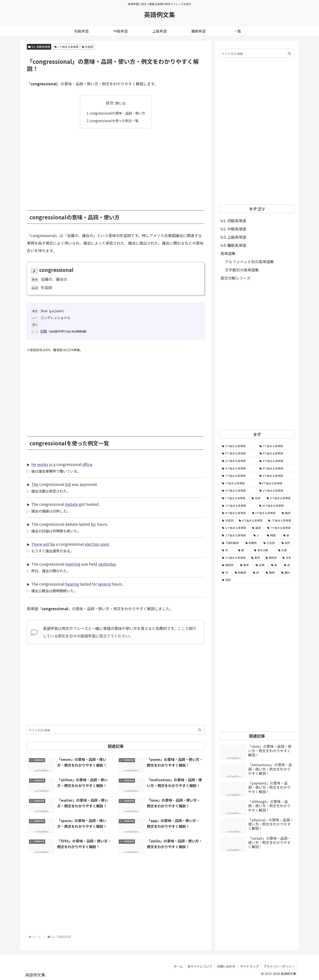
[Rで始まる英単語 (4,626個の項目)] (276, 461)
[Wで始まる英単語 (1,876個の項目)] (276, 506)
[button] (199, 730)
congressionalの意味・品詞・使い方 (117, 113)
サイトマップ (249, 966)
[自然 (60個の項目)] (287, 543)
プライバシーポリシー (279, 966)
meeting (73, 564)
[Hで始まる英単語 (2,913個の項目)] (238, 491)
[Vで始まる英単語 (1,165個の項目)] (265, 513)
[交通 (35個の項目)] (285, 550)
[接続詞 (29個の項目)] (272, 558)
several (104, 584)
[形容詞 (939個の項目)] (228, 520)
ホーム (178, 966)
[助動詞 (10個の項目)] (241, 573)
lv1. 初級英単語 (39, 47)
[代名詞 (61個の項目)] (270, 543)
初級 (44, 331)
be (53, 544)
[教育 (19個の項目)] (245, 565)
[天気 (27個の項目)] (287, 558)
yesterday (107, 564)
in (51, 464)
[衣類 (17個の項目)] (261, 565)
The (35, 484)
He (34, 464)
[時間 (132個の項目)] (273, 535)
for (93, 524)
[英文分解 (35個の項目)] (264, 550)
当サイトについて (200, 966)
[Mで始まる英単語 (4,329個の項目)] (276, 468)
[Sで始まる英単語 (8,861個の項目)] (238, 446)
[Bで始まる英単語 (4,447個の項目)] (238, 468)
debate (72, 504)
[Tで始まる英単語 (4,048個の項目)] (238, 476)
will (46, 544)
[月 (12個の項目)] (226, 573)
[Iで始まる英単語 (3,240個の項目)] (238, 483)
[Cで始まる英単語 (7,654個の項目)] (276, 446)
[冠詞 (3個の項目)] (257, 580)
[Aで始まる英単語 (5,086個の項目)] (276, 453)
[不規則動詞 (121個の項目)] (231, 543)
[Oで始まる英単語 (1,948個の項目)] (238, 506)
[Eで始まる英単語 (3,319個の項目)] (276, 476)
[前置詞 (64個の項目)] (252, 543)
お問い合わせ (226, 966)
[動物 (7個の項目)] (271, 573)
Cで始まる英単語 (66, 47)
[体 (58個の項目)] (228, 550)
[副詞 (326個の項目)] (257, 528)
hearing (72, 584)
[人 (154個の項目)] (258, 535)
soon (105, 544)
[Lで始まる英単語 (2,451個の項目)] (234, 498)
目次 (110, 103)
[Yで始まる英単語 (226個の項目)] (280, 528)
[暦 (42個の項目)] (244, 550)
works (43, 464)
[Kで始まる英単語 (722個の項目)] (251, 520)
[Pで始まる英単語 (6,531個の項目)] (238, 453)
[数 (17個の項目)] (275, 565)
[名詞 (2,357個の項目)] (257, 498)
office (87, 464)
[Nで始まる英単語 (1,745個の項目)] (235, 513)
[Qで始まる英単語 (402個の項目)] (235, 528)
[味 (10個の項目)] (257, 573)
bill (68, 484)
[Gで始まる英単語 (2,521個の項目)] (276, 491)
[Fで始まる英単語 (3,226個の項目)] (276, 483)
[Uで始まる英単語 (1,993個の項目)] (279, 498)
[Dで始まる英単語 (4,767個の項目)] (238, 461)
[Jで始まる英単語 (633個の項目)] (280, 520)
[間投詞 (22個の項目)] (229, 565)
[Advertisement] (116, 166)
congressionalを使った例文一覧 (114, 121)
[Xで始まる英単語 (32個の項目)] (234, 558)
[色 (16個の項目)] (288, 565)
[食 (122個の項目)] (288, 535)
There (37, 544)
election (92, 544)
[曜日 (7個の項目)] (287, 573)
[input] (116, 730)
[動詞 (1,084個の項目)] (287, 513)
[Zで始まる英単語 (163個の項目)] (235, 535)
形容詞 (88, 47)
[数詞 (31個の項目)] (256, 558)
